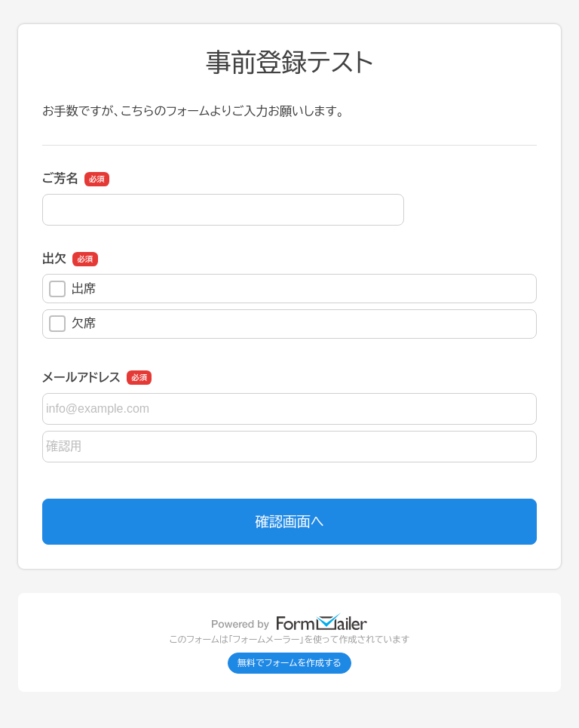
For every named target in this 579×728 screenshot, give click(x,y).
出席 (72, 289)
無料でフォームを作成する (289, 663)
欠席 (72, 324)
